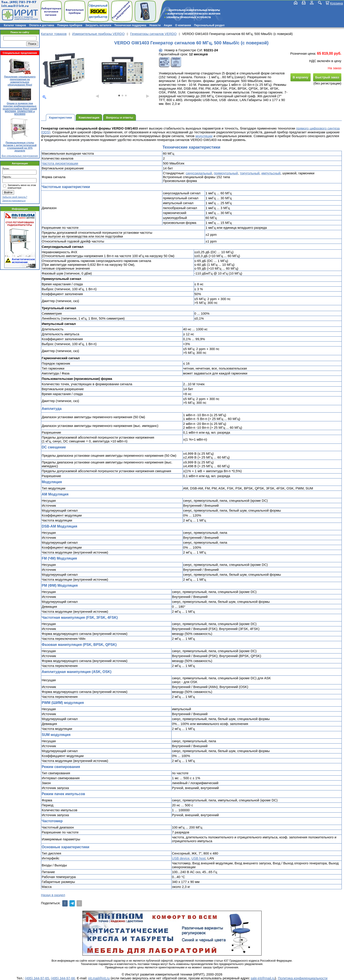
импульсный (271, 173)
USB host (198, 858)
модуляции (204, 136)
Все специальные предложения (20, 156)
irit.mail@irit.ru (15, 6)
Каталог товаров (15, 25)
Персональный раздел (209, 25)
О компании (183, 25)
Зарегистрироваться (14, 201)
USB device (181, 858)
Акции (168, 25)
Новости (155, 25)
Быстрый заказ (327, 77)
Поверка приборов (70, 25)
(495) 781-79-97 (23, 2)
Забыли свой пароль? (15, 197)
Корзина (336, 3)
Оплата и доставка (42, 25)
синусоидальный (199, 173)
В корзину (301, 77)
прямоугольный (226, 173)
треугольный (250, 173)
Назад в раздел (53, 895)
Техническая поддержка (130, 25)
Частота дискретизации (60, 163)
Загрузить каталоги (98, 25)
